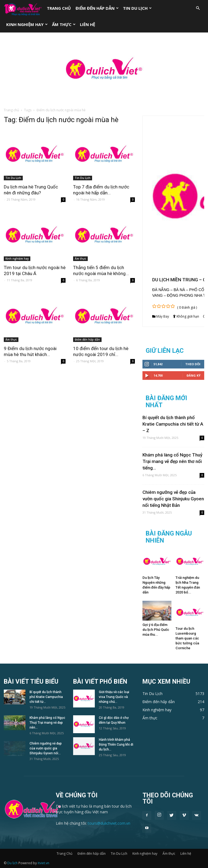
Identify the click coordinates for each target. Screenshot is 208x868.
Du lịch (12, 863)
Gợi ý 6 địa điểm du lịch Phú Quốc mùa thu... (156, 630)
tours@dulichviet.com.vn (109, 823)
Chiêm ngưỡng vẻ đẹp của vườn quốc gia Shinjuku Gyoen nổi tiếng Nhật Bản (173, 499)
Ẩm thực (64, 24)
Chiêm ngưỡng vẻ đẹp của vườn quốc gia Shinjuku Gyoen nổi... (46, 748)
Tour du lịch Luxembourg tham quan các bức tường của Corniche (187, 638)
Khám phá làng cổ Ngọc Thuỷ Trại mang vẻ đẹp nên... (47, 723)
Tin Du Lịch (137, 8)
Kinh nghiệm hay (27, 24)
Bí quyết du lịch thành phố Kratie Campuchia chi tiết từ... (46, 697)
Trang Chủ (59, 8)
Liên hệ (87, 24)
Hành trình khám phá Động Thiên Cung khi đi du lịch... (116, 745)
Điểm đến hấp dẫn (97, 8)
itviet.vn (43, 863)
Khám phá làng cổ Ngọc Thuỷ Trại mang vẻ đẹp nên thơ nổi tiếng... (172, 461)
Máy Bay (163, 316)
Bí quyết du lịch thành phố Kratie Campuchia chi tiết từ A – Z (173, 424)
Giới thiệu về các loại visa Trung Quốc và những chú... (114, 697)
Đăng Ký (194, 375)
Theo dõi (193, 364)
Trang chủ (11, 110)
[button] (198, 8)
